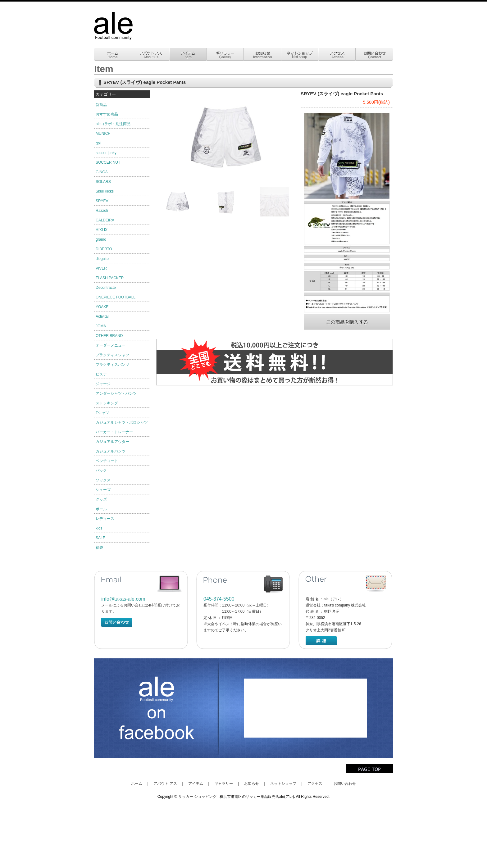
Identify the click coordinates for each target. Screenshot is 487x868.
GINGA (102, 172)
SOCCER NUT (108, 162)
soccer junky (106, 153)
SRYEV (102, 201)
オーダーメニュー (111, 345)
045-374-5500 (219, 599)
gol (98, 143)
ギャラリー (224, 784)
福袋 (99, 548)
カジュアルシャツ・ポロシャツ (122, 422)
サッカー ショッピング (197, 797)
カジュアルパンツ (111, 451)
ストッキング (107, 403)
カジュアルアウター (112, 442)
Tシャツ (102, 413)
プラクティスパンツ (112, 365)
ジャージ (103, 384)
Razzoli (102, 211)
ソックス (103, 480)
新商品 (101, 105)
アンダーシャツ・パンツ (116, 393)
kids (99, 528)
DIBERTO (104, 249)
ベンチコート (107, 461)
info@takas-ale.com (123, 599)
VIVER (101, 268)
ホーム (137, 784)
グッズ (101, 499)
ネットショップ (283, 784)
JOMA (101, 326)
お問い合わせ (345, 784)
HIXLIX (102, 230)
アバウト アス (165, 784)
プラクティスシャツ (112, 355)
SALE (100, 538)
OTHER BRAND (109, 336)
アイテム (196, 784)
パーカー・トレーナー (114, 432)
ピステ (101, 374)
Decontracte (106, 288)
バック (101, 470)
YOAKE (102, 307)
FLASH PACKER (110, 278)
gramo (101, 239)
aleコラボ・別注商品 (113, 124)
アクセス (315, 784)
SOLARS (103, 182)
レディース (105, 519)
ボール (101, 509)
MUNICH (103, 134)
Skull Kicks (105, 191)
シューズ (103, 490)
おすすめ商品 (107, 114)
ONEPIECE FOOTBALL (116, 297)
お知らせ (252, 784)
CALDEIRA (105, 220)
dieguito (102, 259)
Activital (102, 316)
